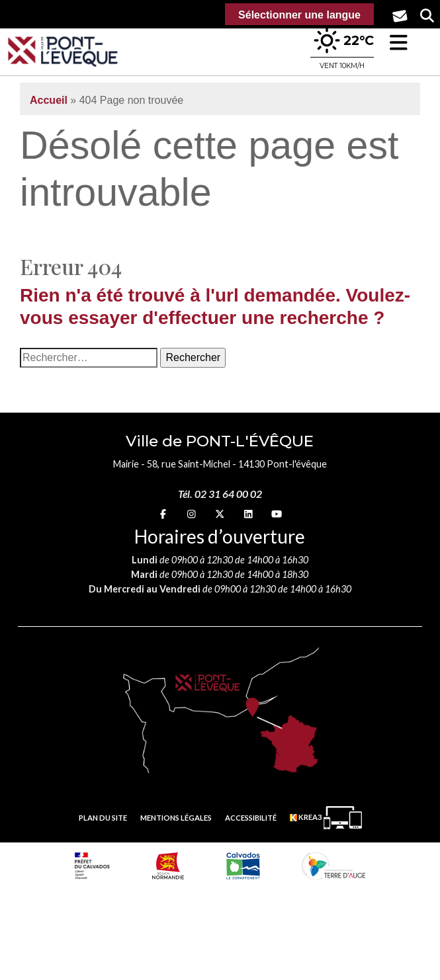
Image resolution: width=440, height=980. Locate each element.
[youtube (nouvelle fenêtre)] (277, 513)
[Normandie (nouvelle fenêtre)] (168, 866)
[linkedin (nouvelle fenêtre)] (248, 513)
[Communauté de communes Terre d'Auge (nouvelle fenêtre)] (333, 866)
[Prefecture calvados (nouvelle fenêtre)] (92, 866)
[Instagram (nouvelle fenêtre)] (192, 513)
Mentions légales (176, 818)
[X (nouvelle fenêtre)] (220, 513)
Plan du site (103, 818)
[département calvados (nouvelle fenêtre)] (243, 866)
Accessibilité (251, 818)
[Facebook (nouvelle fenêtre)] (163, 513)
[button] (399, 43)
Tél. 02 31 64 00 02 (220, 494)
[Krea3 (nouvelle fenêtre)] (326, 818)
